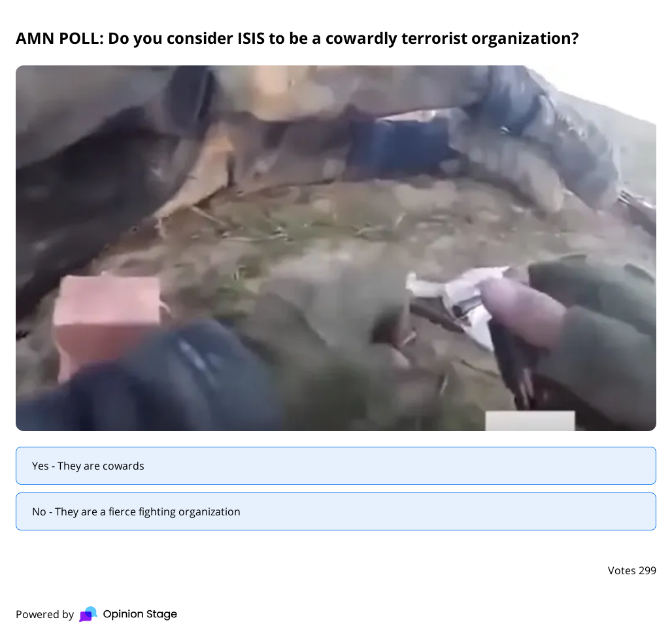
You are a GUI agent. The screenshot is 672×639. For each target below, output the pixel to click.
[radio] (336, 466)
